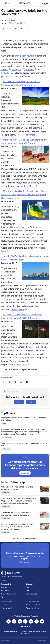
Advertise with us (33, 608)
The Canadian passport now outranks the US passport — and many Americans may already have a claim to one (19, 501)
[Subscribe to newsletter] (25, 466)
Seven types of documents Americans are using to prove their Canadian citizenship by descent (17, 527)
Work (4, 423)
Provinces (5, 591)
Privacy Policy (43, 640)
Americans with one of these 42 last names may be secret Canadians (16, 514)
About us (5, 605)
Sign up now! (25, 562)
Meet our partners (33, 605)
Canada (4, 587)
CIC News (11, 20)
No (31, 402)
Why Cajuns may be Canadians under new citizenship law (17, 488)
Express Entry (7, 437)
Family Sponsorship (9, 594)
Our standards (7, 608)
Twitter (6, 69)
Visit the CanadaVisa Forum (25, 616)
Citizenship (6, 449)
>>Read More (30, 135)
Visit (27, 591)
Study (28, 587)
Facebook (39, 66)
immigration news (25, 56)
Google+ (31, 69)
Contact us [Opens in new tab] (25, 627)
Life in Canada (31, 594)
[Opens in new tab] (9, 621)
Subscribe (45, 3)
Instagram (18, 69)
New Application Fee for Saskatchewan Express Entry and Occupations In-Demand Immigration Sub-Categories (25, 195)
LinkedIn (7, 73)
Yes (19, 402)
